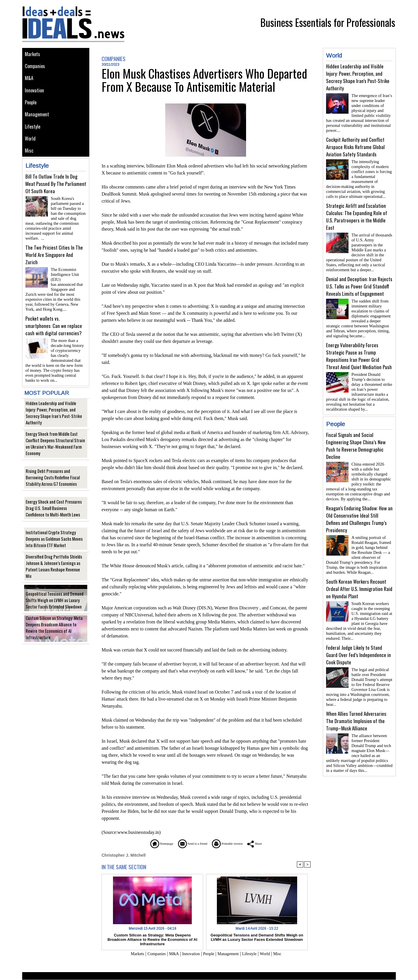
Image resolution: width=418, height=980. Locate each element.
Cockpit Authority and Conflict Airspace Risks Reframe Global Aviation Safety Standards (355, 145)
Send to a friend (189, 843)
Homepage (149, 843)
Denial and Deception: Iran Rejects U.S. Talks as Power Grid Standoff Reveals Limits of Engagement (359, 279)
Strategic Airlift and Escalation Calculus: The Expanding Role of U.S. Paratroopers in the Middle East (357, 212)
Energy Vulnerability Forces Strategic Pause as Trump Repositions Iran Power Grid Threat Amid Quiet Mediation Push (359, 347)
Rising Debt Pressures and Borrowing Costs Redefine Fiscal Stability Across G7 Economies (55, 470)
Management (38, 120)
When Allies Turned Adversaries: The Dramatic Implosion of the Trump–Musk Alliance (357, 700)
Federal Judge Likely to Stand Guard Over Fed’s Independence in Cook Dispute (358, 636)
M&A (29, 81)
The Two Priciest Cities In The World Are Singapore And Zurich (54, 257)
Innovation (35, 94)
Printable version (234, 843)
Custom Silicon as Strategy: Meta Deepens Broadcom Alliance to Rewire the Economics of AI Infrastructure (54, 624)
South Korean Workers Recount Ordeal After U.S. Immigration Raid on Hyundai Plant (359, 572)
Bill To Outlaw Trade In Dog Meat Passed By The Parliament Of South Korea (56, 193)
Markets (33, 55)
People (32, 107)
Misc (29, 160)
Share (269, 843)
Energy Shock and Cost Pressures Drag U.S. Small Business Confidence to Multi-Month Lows (55, 501)
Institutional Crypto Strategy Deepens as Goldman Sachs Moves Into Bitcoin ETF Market (55, 532)
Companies (36, 68)
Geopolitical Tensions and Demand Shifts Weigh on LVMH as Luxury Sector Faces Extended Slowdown (55, 593)
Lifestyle (33, 133)
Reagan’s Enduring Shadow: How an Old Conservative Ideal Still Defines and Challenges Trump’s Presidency (359, 505)
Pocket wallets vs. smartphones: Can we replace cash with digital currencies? (54, 321)
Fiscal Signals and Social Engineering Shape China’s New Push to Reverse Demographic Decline (356, 434)
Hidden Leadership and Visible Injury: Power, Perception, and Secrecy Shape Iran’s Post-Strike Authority (55, 409)
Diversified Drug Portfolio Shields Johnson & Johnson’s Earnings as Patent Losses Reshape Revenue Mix (56, 562)
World (31, 147)
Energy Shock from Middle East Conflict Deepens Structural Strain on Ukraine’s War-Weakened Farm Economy (54, 436)
